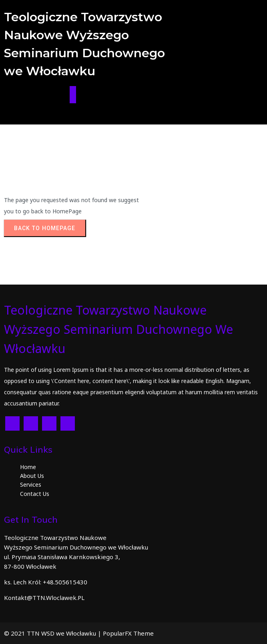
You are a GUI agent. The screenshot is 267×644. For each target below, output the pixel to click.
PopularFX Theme (128, 633)
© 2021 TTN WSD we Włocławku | (53, 633)
